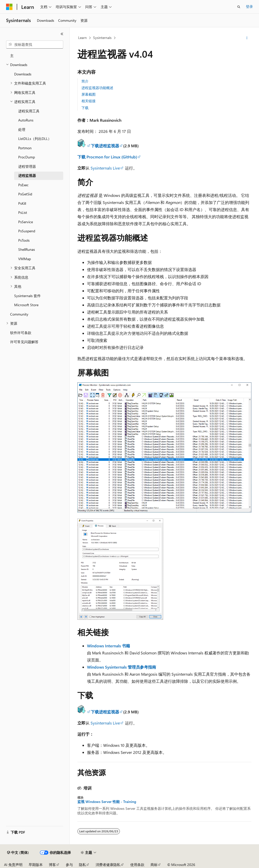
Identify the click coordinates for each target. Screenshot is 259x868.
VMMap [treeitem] (25, 259)
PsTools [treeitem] (24, 240)
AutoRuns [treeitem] (26, 120)
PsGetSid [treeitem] (25, 194)
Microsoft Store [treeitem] (26, 305)
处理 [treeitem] (22, 129)
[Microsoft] (9, 7)
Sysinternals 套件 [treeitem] (27, 296)
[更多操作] (247, 38)
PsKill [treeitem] (22, 203)
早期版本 (36, 865)
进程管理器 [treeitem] (27, 166)
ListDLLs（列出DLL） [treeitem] (35, 139)
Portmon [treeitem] (25, 148)
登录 (249, 6)
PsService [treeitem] (26, 222)
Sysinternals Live (105, 168)
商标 (154, 865)
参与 (69, 865)
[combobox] (35, 45)
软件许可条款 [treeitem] (21, 333)
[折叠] (62, 34)
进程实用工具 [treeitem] (29, 111)
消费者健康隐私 (108, 865)
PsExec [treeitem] (23, 185)
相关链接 (89, 101)
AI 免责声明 (13, 865)
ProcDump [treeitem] (27, 157)
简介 (85, 81)
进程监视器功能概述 (97, 88)
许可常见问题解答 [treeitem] (24, 342)
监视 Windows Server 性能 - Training (107, 802)
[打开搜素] (239, 7)
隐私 (82, 865)
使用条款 (137, 865)
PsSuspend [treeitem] (27, 231)
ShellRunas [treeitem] (27, 249)
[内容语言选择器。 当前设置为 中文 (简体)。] (18, 853)
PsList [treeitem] (23, 212)
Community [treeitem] (19, 314)
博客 (52, 865)
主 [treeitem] (12, 56)
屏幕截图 (89, 94)
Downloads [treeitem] (23, 74)
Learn (82, 38)
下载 (85, 108)
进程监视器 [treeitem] (27, 175)
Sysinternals (102, 38)
